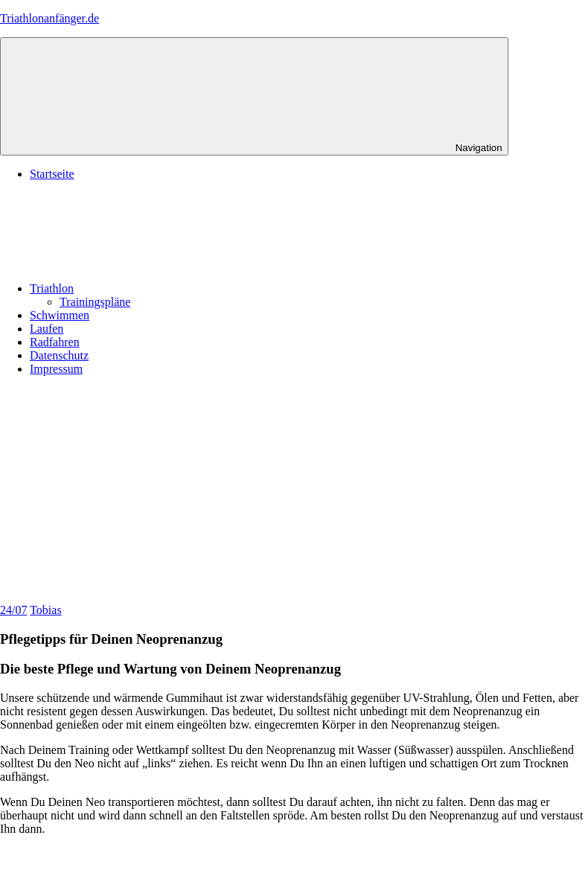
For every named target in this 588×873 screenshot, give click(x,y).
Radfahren (55, 342)
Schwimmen (60, 315)
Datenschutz (59, 355)
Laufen (47, 329)
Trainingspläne (95, 302)
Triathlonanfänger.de (49, 18)
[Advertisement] (294, 492)
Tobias (45, 610)
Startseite (52, 174)
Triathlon (163, 288)
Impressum (56, 369)
